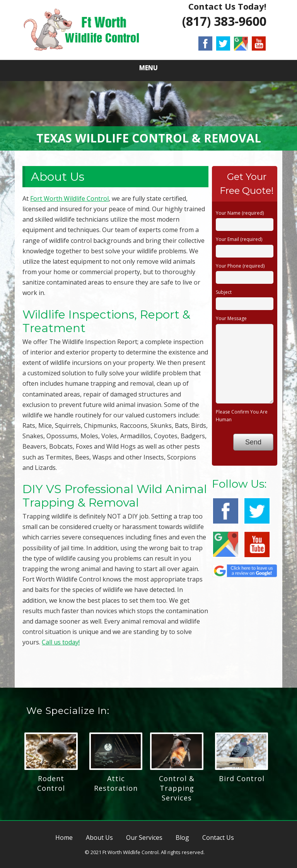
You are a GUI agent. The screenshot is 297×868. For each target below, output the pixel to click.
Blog (182, 837)
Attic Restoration (116, 783)
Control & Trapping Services (177, 788)
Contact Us (218, 837)
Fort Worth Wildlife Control (69, 198)
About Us (99, 837)
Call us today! (61, 642)
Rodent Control (51, 783)
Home (64, 837)
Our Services (144, 837)
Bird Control (242, 778)
